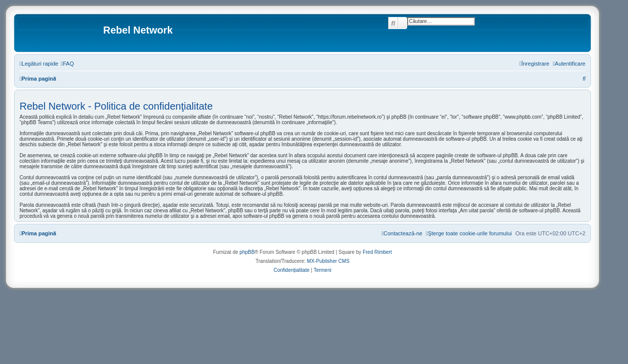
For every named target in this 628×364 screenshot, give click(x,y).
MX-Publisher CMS (328, 261)
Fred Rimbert (377, 252)
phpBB (247, 252)
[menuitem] (67, 64)
